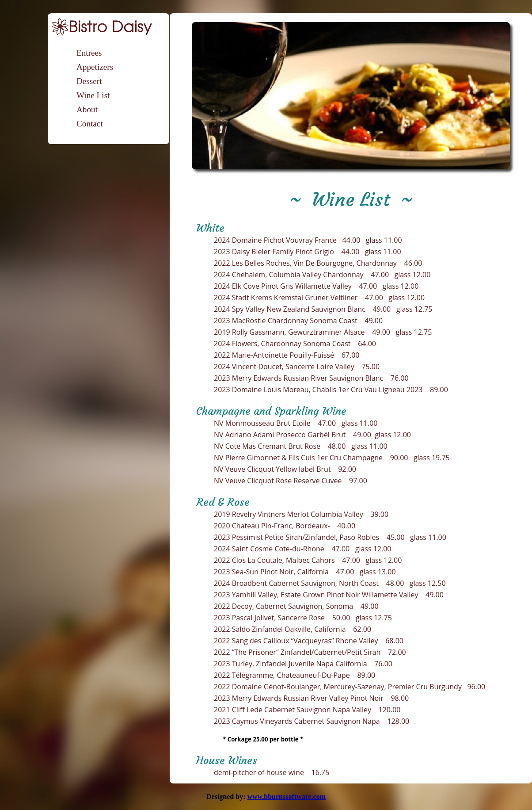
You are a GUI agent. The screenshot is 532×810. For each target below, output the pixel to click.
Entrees (89, 53)
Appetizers (95, 67)
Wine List (93, 95)
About (87, 109)
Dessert (89, 81)
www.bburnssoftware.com (286, 797)
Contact (90, 124)
